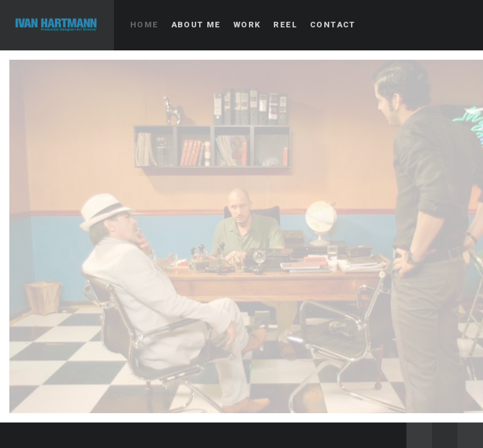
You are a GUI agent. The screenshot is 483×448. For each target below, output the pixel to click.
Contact (333, 25)
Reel (285, 25)
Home (144, 25)
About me (196, 25)
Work (247, 25)
